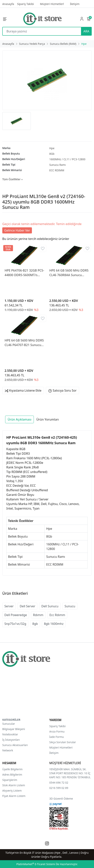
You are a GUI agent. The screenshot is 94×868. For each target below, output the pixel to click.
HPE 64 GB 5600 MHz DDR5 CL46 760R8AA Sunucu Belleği (69, 273)
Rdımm (38, 615)
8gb (35, 624)
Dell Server (27, 606)
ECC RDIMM (57, 170)
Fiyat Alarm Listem (14, 796)
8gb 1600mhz (54, 624)
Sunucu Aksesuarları (15, 745)
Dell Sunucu (50, 606)
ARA (86, 31)
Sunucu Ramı (58, 165)
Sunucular (9, 724)
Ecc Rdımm (57, 615)
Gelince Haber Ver (17, 230)
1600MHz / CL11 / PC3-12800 (67, 159)
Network (8, 750)
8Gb (52, 154)
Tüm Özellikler (13, 179)
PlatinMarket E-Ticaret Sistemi (36, 864)
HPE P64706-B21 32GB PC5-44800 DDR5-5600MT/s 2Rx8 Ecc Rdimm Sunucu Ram (24, 273)
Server (9, 606)
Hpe (52, 148)
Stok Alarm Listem (14, 785)
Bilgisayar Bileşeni (14, 729)
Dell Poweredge (16, 615)
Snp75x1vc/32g (15, 624)
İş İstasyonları (11, 740)
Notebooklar (10, 734)
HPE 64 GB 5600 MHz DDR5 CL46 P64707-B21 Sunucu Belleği (24, 343)
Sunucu (70, 606)
